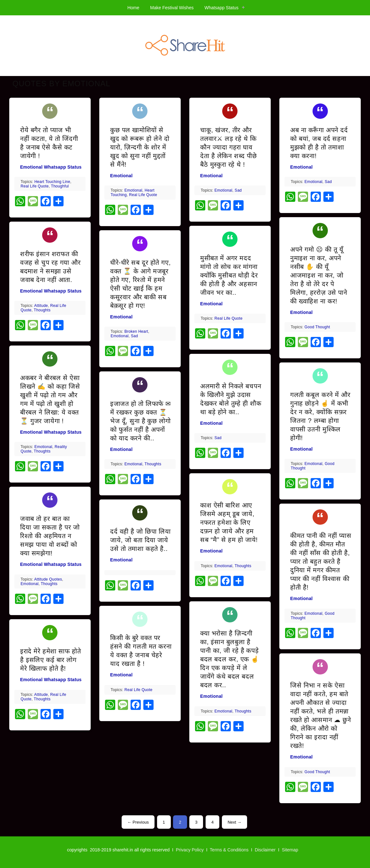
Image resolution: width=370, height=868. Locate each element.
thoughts (42, 310)
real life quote (35, 186)
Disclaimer (265, 850)
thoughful (60, 186)
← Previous (138, 822)
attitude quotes (48, 579)
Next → (234, 822)
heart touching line (52, 182)
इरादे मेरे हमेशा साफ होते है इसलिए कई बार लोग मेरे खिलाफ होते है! (50, 660)
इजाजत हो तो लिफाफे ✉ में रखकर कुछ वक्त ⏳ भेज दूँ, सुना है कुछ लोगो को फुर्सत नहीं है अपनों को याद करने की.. (141, 421)
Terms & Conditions (229, 850)
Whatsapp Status (221, 8)
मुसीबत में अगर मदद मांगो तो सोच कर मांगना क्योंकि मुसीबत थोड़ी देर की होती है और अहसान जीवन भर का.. (229, 275)
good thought (317, 327)
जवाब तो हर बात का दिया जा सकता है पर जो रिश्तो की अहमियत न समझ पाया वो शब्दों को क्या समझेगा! (50, 536)
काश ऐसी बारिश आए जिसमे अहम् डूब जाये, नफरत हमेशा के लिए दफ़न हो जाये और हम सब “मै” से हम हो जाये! (229, 522)
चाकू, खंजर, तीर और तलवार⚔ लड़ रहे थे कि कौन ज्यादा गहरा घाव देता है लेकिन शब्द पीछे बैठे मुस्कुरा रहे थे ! (229, 147)
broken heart (136, 331)
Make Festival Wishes (172, 8)
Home (133, 8)
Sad (134, 336)
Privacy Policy (190, 850)
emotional (43, 447)
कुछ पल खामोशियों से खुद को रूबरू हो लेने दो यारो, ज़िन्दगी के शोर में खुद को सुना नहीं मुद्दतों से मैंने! (140, 147)
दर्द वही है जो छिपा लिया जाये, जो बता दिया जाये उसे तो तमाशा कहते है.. (140, 540)
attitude (41, 306)
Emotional (31, 167)
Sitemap (290, 850)
